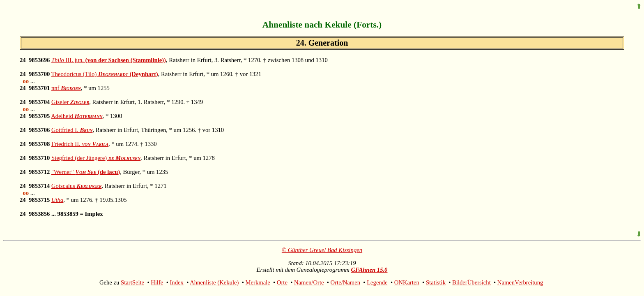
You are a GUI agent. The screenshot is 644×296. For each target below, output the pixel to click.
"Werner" (86, 172)
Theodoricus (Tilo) (105, 74)
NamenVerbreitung (520, 282)
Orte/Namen (345, 282)
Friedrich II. (80, 144)
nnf (66, 88)
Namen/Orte (309, 282)
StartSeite (132, 282)
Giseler (70, 102)
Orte (282, 282)
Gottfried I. (72, 130)
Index (176, 282)
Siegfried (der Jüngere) (96, 158)
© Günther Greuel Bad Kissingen (322, 250)
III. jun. (109, 60)
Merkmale (258, 282)
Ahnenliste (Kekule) (214, 282)
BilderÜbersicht (471, 282)
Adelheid (77, 116)
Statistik (436, 282)
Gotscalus (76, 186)
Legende (377, 282)
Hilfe (157, 282)
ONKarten (407, 282)
